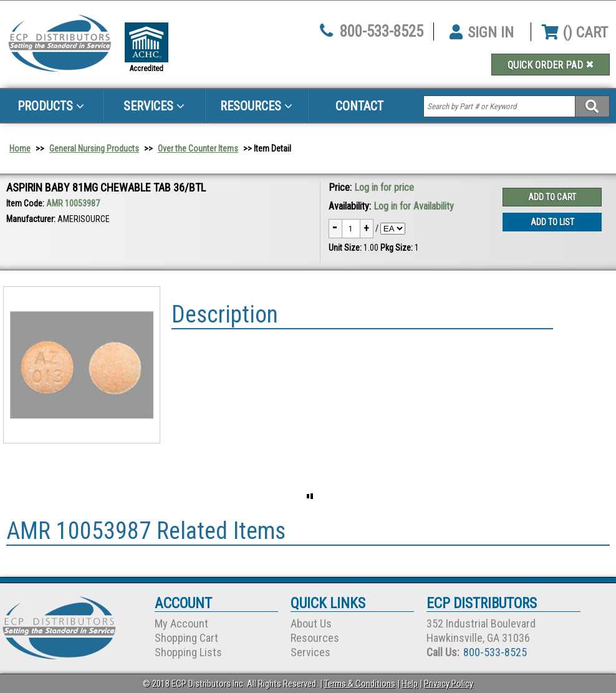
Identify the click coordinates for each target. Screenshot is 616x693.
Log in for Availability (414, 206)
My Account (181, 623)
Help (410, 684)
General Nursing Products (94, 148)
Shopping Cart (186, 638)
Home (20, 148)
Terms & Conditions (360, 684)
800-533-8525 (382, 31)
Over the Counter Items (198, 148)
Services (154, 106)
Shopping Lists (188, 652)
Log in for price (384, 187)
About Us (311, 623)
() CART (575, 32)
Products (51, 106)
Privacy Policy (449, 684)
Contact (359, 106)
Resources (256, 106)
